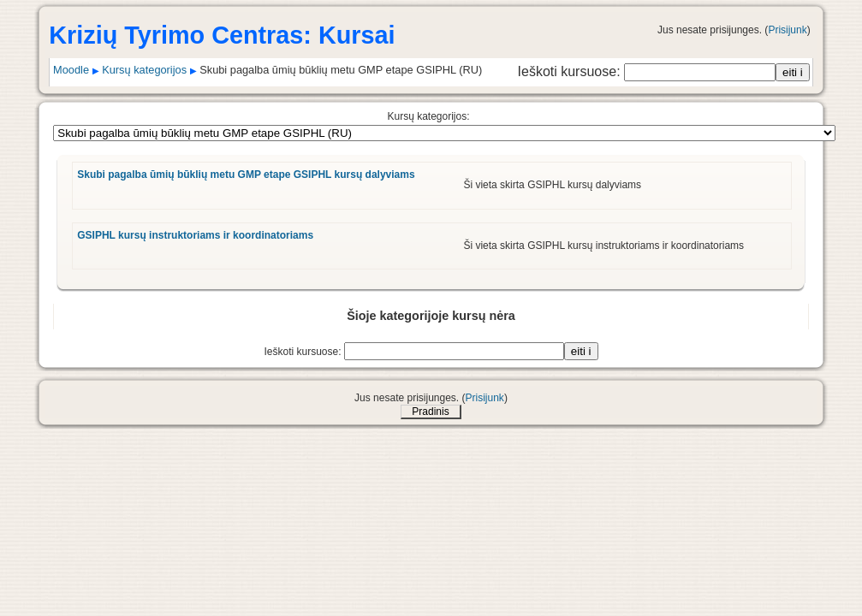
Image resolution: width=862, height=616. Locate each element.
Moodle (71, 70)
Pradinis (430, 412)
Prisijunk (787, 30)
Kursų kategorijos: (428, 116)
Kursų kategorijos (144, 70)
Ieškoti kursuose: (571, 71)
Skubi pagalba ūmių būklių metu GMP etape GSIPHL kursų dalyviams (246, 175)
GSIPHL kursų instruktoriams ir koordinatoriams (195, 235)
